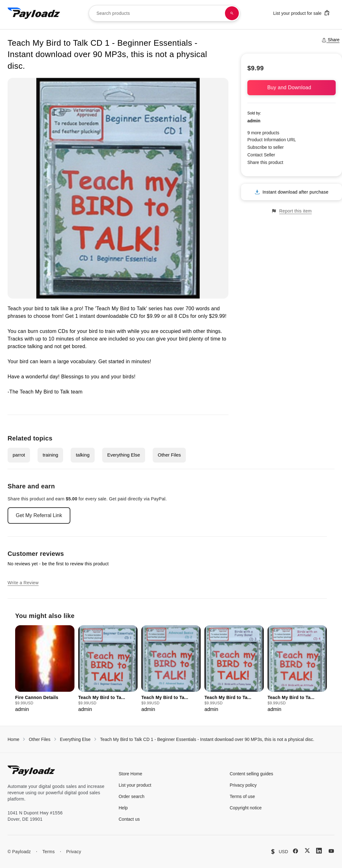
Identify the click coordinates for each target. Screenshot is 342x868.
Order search (132, 796)
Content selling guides (251, 774)
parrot (19, 455)
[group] (45, 669)
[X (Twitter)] (307, 851)
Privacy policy (243, 785)
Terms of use (242, 796)
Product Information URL (272, 140)
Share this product (265, 162)
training (50, 455)
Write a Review (23, 583)
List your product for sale (302, 13)
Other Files (169, 455)
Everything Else (124, 455)
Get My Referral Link (39, 515)
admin (254, 121)
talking (83, 455)
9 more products (263, 133)
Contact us (129, 819)
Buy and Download (292, 87)
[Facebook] (295, 851)
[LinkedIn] (319, 851)
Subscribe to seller (265, 147)
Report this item (292, 211)
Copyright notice (246, 808)
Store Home (130, 774)
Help (123, 808)
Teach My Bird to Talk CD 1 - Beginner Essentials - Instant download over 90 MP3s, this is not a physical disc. (207, 739)
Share (330, 40)
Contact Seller (261, 155)
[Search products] (232, 13)
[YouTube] (331, 851)
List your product (135, 785)
